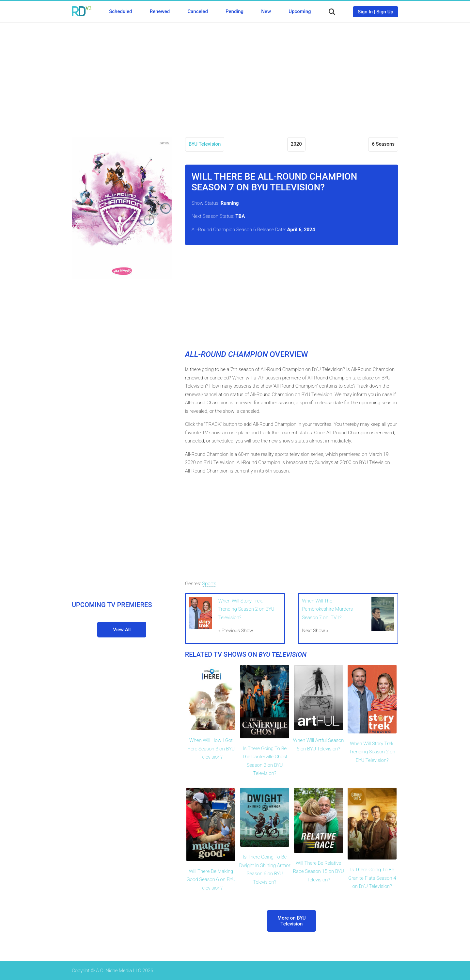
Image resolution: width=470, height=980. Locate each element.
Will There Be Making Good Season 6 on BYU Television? (211, 880)
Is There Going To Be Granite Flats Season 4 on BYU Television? (372, 878)
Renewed (160, 11)
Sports (209, 584)
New (266, 11)
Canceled (197, 11)
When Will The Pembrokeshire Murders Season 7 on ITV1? (327, 609)
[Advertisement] (235, 75)
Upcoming (300, 11)
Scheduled (120, 11)
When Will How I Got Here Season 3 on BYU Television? (211, 749)
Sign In (365, 12)
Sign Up (385, 12)
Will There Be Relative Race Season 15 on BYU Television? (319, 871)
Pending (235, 11)
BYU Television (205, 144)
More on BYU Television (291, 921)
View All (122, 630)
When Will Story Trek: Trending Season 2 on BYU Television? (246, 609)
